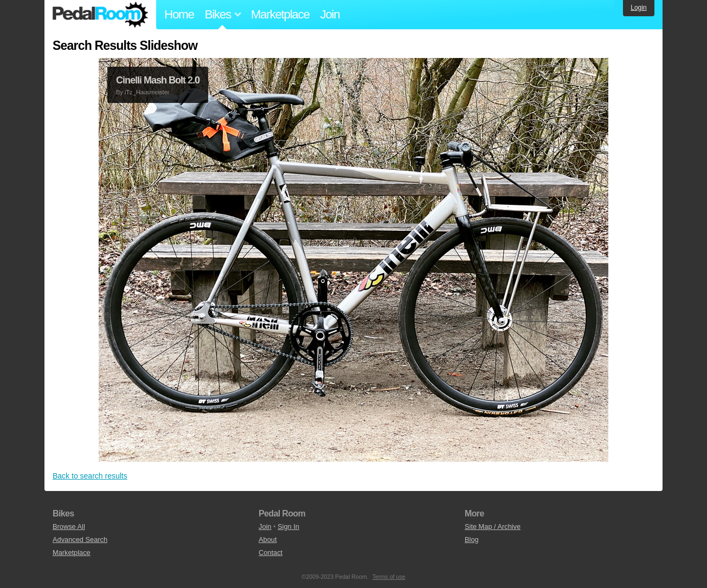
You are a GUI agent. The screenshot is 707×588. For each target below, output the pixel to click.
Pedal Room (100, 15)
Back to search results (90, 476)
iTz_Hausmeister (147, 92)
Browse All (69, 526)
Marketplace (280, 14)
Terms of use (389, 577)
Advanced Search (80, 539)
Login (638, 8)
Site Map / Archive (493, 526)
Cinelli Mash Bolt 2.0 (158, 80)
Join (330, 14)
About (268, 539)
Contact (271, 553)
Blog (472, 539)
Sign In (288, 526)
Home (179, 14)
